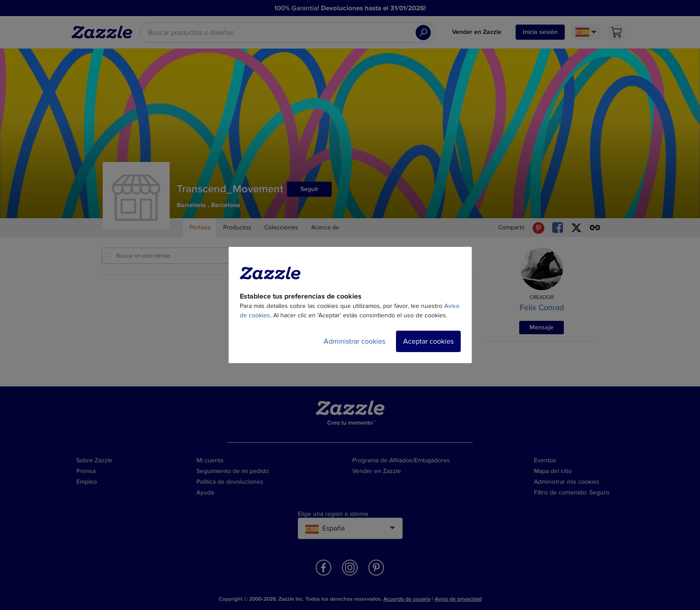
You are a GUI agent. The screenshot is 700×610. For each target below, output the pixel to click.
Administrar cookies (354, 341)
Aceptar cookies (428, 341)
